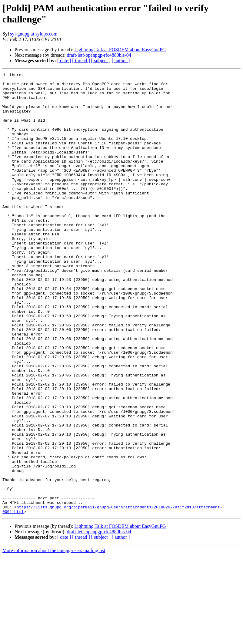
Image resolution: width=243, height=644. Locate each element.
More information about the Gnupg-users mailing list (54, 639)
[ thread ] (81, 61)
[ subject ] (101, 61)
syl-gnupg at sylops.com (34, 34)
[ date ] (64, 61)
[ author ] (121, 61)
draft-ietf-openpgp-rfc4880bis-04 (99, 55)
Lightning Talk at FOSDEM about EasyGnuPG (120, 50)
